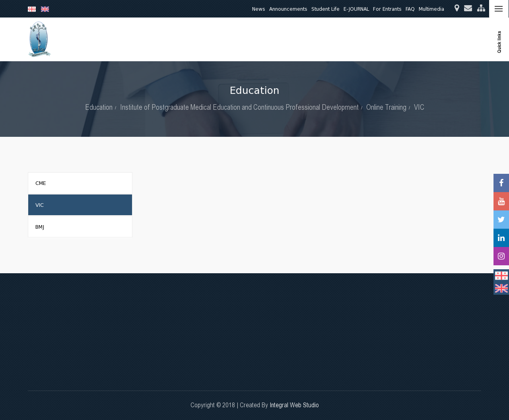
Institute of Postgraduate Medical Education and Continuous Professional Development (239, 107)
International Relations (439, 39)
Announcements (288, 9)
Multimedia (431, 9)
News (259, 9)
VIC (419, 107)
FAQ (410, 9)
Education (254, 39)
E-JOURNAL (356, 9)
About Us (222, 39)
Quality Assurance (380, 39)
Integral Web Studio (294, 405)
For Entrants (387, 9)
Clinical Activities (328, 39)
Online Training (386, 107)
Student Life (325, 9)
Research (287, 39)
